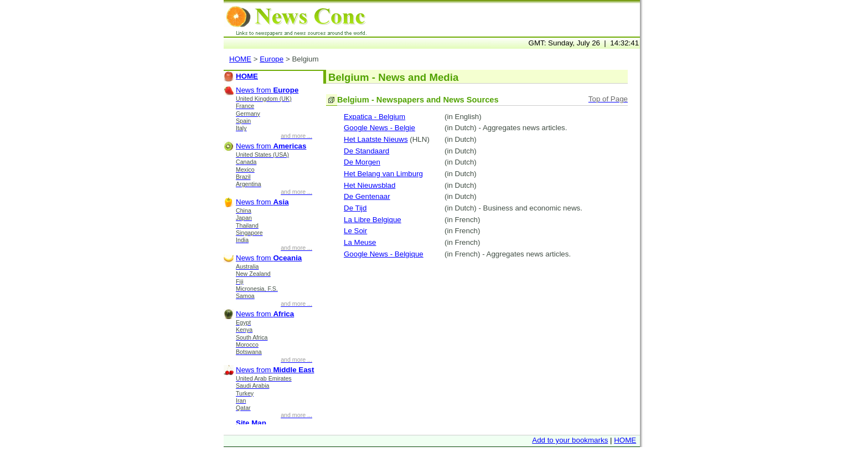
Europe (272, 59)
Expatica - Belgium (374, 117)
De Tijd (355, 208)
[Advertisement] (510, 20)
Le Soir (355, 231)
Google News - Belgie (379, 128)
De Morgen (362, 162)
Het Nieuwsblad (370, 185)
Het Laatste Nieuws (376, 139)
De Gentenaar (367, 196)
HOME (240, 59)
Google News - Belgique (384, 254)
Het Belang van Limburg (383, 174)
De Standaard (366, 151)
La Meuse (360, 242)
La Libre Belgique (373, 220)
